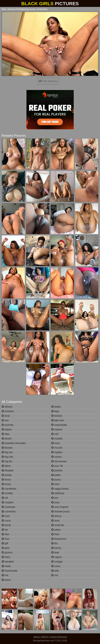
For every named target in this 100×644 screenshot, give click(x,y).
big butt (7, 457)
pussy (56, 480)
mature (57, 429)
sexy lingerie (60, 507)
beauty (7, 448)
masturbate (59, 425)
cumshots (9, 511)
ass (5, 420)
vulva (56, 566)
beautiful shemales (14, 443)
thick (55, 534)
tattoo (56, 530)
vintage (57, 562)
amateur (8, 411)
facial (6, 525)
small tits (58, 525)
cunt (6, 516)
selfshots (58, 493)
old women (59, 461)
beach (7, 439)
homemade (10, 571)
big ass (7, 452)
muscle (57, 448)
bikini (6, 466)
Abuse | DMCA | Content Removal (50, 637)
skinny (56, 516)
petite (56, 475)
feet (5, 534)
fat (5, 530)
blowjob (7, 470)
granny (7, 552)
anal (6, 416)
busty (6, 484)
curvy (6, 521)
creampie (8, 507)
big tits (7, 461)
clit (5, 498)
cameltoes (9, 489)
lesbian (57, 416)
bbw (6, 434)
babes (7, 429)
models (57, 439)
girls (6, 548)
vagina (57, 557)
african (7, 407)
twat (55, 552)
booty (6, 480)
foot (5, 539)
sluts (55, 521)
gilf (5, 543)
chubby (7, 493)
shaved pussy (60, 511)
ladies (56, 407)
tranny (56, 548)
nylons (56, 457)
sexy (55, 502)
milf (55, 434)
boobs (7, 475)
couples (8, 502)
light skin (58, 420)
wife (55, 571)
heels (6, 566)
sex (55, 498)
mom (56, 443)
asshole (8, 425)
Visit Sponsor (48, 81)
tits (54, 543)
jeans (6, 580)
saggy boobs (60, 489)
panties (57, 470)
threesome (59, 539)
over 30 (57, 466)
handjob (8, 562)
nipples (57, 452)
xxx (55, 575)
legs (55, 411)
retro (55, 484)
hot (5, 575)
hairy (6, 557)
